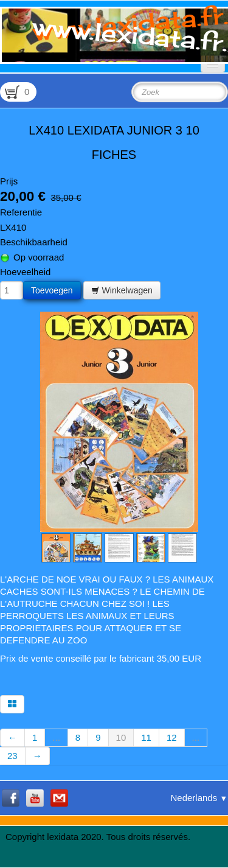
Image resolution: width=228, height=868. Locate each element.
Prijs (9, 181)
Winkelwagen (122, 290)
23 (12, 756)
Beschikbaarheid (34, 242)
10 (121, 737)
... (56, 737)
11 (146, 737)
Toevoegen (52, 290)
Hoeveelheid (25, 272)
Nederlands (199, 798)
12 (172, 737)
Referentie (21, 212)
